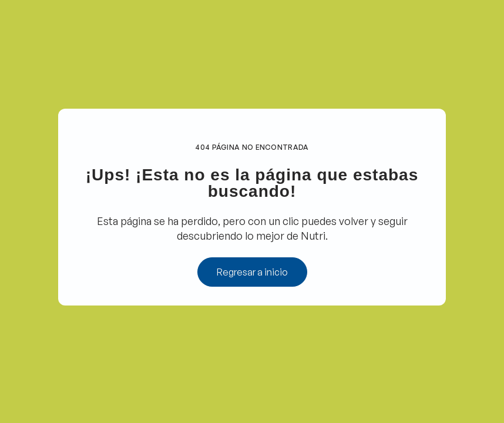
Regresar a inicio (252, 272)
